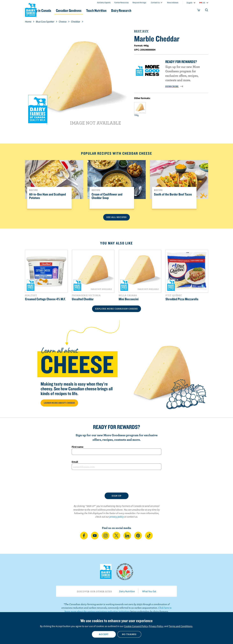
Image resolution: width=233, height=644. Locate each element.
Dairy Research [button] (146, 10)
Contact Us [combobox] (155, 2)
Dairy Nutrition (127, 591)
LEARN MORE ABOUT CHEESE (59, 403)
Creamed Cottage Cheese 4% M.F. (45, 299)
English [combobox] (190, 3)
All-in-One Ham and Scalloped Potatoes (47, 196)
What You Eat (149, 591)
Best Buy (141, 31)
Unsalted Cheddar (83, 299)
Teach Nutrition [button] (118, 10)
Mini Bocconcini (129, 299)
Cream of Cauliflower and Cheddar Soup (107, 196)
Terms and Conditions (181, 626)
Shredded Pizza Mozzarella (182, 299)
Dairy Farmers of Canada (31, 10)
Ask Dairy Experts (104, 2)
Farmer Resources (122, 2)
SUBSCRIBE (174, 86)
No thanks (129, 634)
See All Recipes (116, 217)
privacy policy (117, 517)
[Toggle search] (207, 11)
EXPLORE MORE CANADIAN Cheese (116, 309)
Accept (104, 634)
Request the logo (139, 2)
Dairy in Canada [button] (55, 10)
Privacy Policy (156, 626)
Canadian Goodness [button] (86, 10)
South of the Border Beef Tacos (173, 194)
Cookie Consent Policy (136, 626)
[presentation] (117, 481)
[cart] (199, 11)
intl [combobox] (204, 3)
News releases (173, 2)
